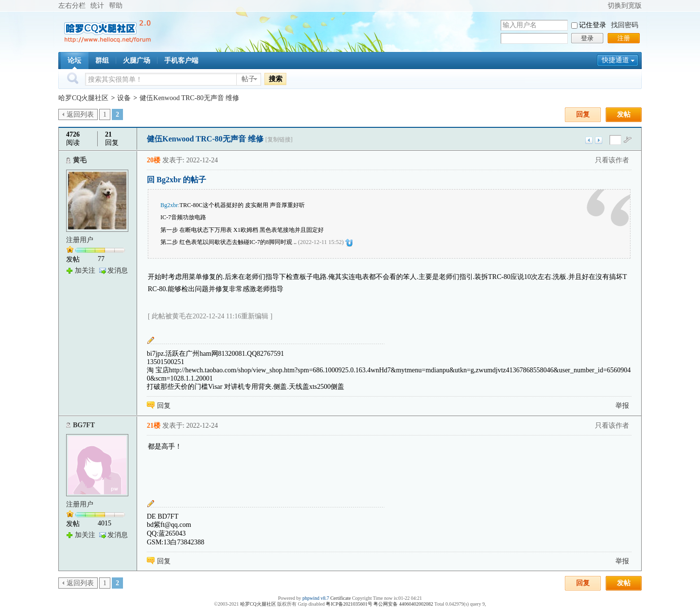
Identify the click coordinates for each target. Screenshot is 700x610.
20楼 (154, 160)
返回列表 (80, 114)
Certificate (340, 598)
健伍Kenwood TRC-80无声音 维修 (189, 98)
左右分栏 (72, 6)
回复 (583, 114)
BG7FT (84, 425)
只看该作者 (612, 160)
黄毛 (80, 160)
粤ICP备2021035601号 (349, 604)
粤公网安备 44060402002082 (403, 604)
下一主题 (599, 140)
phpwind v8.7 (316, 598)
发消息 (118, 270)
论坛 (74, 61)
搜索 (276, 79)
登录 (587, 38)
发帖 (624, 114)
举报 (622, 406)
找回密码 (625, 25)
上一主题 (589, 140)
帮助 (116, 6)
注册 (624, 38)
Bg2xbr (169, 205)
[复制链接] (279, 139)
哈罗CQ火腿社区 (83, 98)
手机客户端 (181, 61)
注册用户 (80, 240)
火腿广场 (137, 61)
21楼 (154, 426)
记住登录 (593, 25)
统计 (97, 6)
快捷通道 (615, 60)
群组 (102, 61)
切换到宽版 (625, 6)
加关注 (85, 270)
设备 (124, 98)
